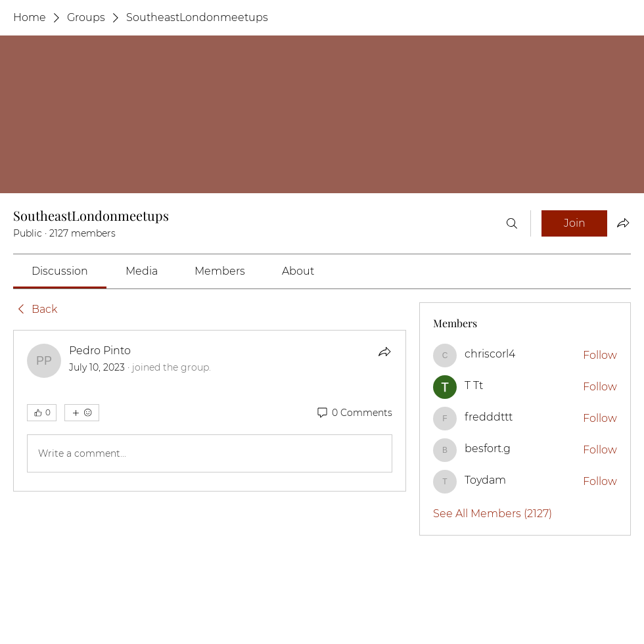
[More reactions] (82, 413)
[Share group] (623, 223)
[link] (60, 271)
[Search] (512, 223)
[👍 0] (42, 413)
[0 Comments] (354, 413)
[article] (210, 411)
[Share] (384, 352)
